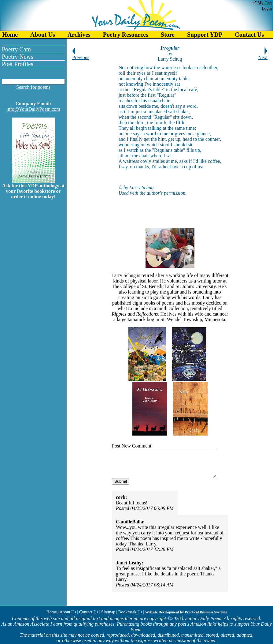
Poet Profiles (18, 64)
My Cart (262, 3)
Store (168, 35)
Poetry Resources (126, 35)
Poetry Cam (16, 49)
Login (267, 8)
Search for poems (33, 87)
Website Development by (186, 612)
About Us (43, 35)
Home (10, 35)
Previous (81, 55)
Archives (79, 35)
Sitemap (108, 612)
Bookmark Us (130, 612)
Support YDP (205, 35)
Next (263, 55)
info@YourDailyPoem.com (33, 109)
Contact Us (89, 612)
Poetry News (18, 57)
